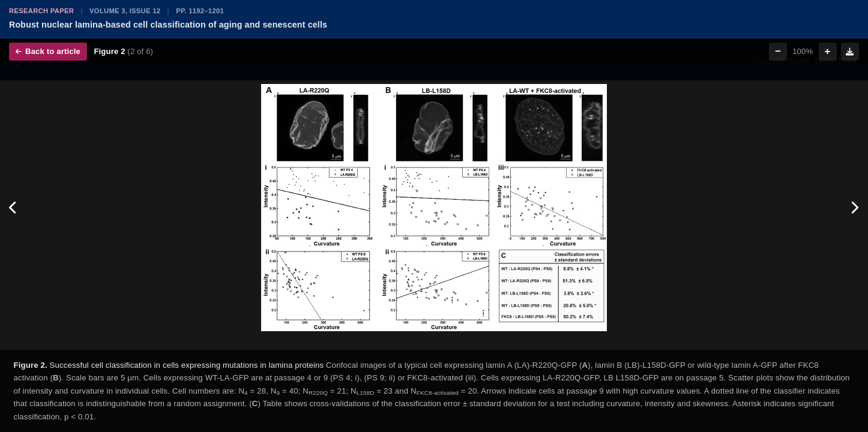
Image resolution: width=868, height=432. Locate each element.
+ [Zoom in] (828, 51)
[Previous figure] (14, 208)
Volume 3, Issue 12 (125, 11)
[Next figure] (854, 208)
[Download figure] (850, 52)
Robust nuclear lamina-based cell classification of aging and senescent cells (168, 25)
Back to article (48, 51)
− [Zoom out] (778, 51)
